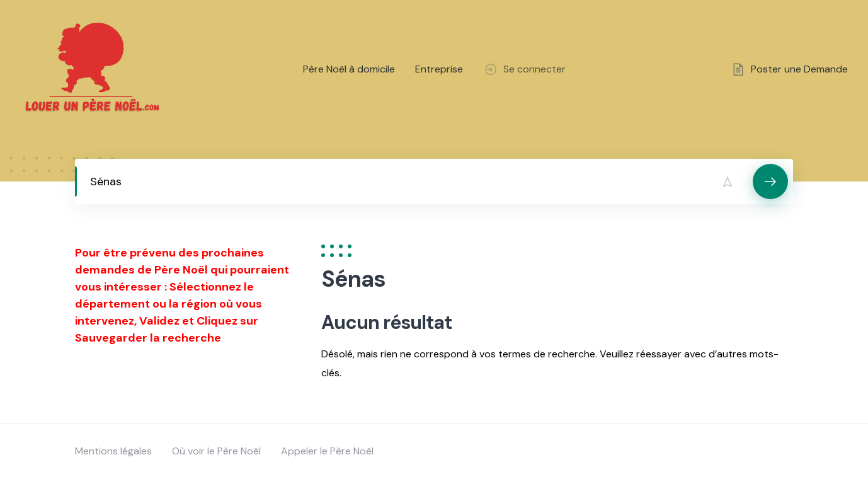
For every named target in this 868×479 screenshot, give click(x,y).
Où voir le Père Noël (216, 451)
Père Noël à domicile (349, 69)
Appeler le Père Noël (327, 451)
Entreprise (439, 69)
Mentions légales (113, 451)
